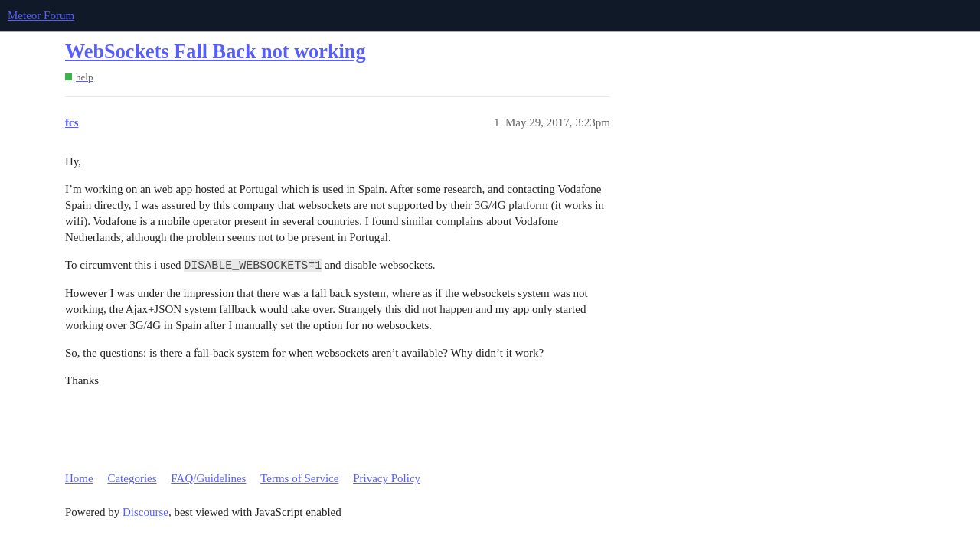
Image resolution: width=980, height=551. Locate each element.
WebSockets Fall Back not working (216, 52)
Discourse (145, 512)
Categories (132, 478)
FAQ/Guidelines (208, 478)
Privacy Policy (387, 478)
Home (79, 478)
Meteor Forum (41, 15)
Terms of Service (299, 478)
